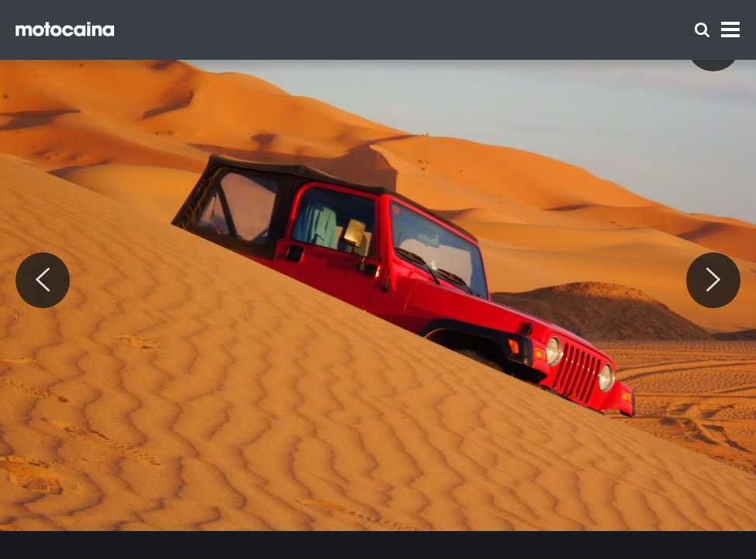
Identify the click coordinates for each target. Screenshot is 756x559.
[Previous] (43, 280)
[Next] (713, 280)
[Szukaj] (702, 30)
